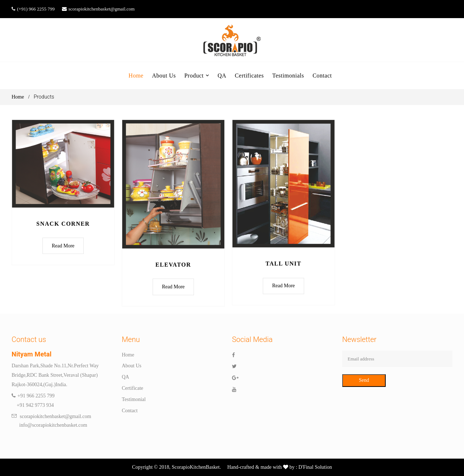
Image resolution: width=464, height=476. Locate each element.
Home (18, 97)
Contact (130, 411)
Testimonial (134, 399)
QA (125, 377)
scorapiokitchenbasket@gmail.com (102, 9)
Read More (63, 246)
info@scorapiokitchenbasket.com (49, 425)
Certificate (132, 389)
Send (364, 381)
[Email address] (397, 359)
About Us (132, 366)
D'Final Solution (315, 467)
